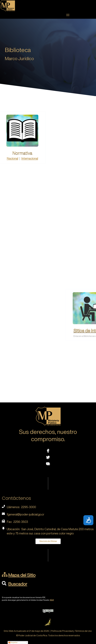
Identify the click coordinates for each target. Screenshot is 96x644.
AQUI (52, 600)
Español (13, 643)
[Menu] (68, 15)
